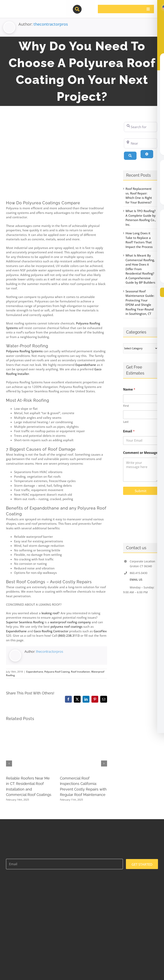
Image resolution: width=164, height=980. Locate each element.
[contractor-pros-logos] (27, 6)
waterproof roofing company (70, 622)
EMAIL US (136, 580)
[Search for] (141, 127)
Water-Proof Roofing (27, 346)
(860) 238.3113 (69, 636)
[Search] (130, 156)
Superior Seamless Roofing (25, 622)
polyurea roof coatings (66, 626)
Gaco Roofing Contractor (51, 631)
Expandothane (86, 365)
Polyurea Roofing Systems (24, 351)
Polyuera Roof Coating (57, 672)
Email (129, 431)
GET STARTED (142, 864)
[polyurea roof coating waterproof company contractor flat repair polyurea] (57, 158)
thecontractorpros (51, 24)
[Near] (141, 143)
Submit (141, 491)
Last (126, 422)
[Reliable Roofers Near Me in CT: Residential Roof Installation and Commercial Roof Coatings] (29, 727)
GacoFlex (100, 631)
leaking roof (50, 613)
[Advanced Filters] (147, 154)
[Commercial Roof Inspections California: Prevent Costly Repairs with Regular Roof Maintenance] (83, 727)
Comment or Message (140, 453)
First (126, 406)
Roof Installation (80, 672)
